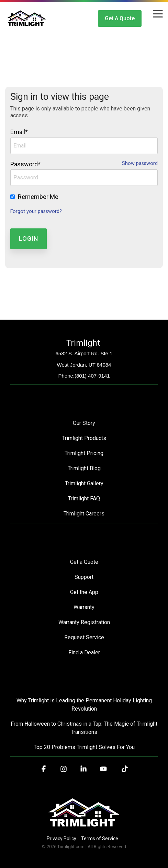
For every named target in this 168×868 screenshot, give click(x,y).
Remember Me (38, 197)
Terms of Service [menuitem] (100, 839)
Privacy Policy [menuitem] (61, 839)
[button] (158, 13)
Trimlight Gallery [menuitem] (84, 483)
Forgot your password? (36, 211)
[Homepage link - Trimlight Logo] (84, 827)
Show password (140, 164)
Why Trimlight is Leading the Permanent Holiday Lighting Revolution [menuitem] (85, 705)
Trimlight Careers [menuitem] (84, 514)
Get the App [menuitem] (84, 592)
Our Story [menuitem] (84, 423)
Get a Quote (120, 18)
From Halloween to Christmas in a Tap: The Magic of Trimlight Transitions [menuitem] (84, 728)
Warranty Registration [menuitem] (84, 622)
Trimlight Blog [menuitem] (84, 468)
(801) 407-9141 (92, 376)
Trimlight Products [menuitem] (84, 438)
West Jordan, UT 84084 (84, 365)
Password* (25, 164)
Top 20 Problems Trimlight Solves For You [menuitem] (84, 747)
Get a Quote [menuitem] (84, 562)
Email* (19, 132)
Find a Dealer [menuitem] (84, 652)
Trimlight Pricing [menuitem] (84, 453)
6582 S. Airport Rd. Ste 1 (84, 353)
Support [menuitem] (84, 577)
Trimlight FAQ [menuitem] (84, 498)
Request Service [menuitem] (84, 637)
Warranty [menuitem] (84, 607)
